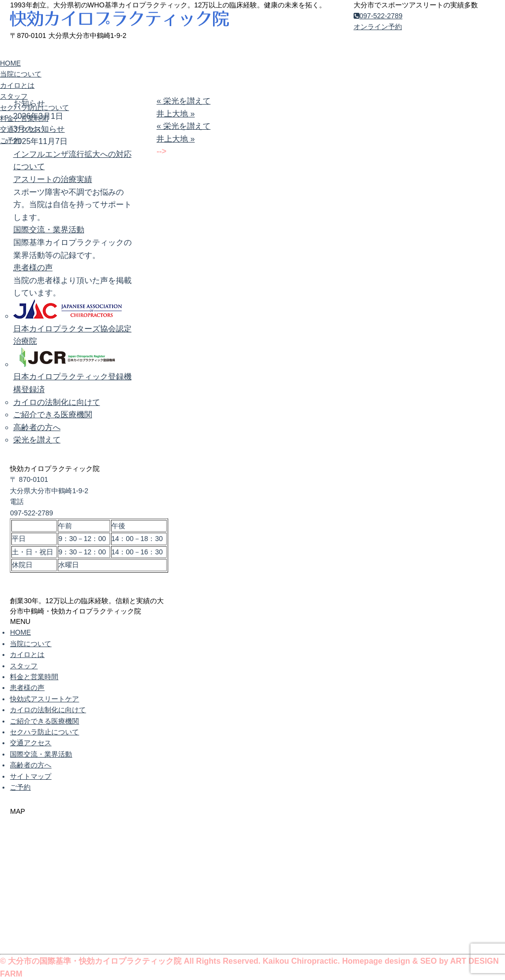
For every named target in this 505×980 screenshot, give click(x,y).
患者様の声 (33, 268)
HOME (10, 63)
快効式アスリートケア (44, 699)
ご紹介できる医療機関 (53, 415)
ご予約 (10, 141)
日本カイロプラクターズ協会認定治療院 (72, 328)
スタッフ (14, 96)
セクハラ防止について (35, 108)
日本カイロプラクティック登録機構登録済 (72, 377)
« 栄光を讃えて (183, 101)
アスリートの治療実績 (53, 179)
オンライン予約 (378, 27)
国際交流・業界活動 (49, 230)
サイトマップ (31, 776)
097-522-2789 (378, 16)
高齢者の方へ (37, 427)
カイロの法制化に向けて (57, 402)
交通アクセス (21, 129)
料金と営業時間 (24, 118)
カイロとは (17, 85)
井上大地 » (175, 114)
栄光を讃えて (37, 440)
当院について (21, 74)
